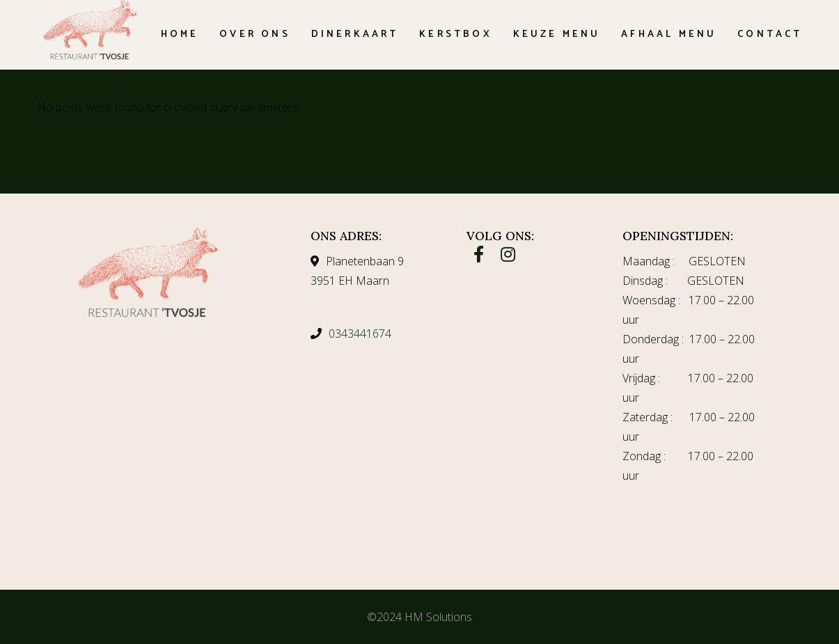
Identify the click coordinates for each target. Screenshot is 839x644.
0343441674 (360, 333)
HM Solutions (438, 617)
